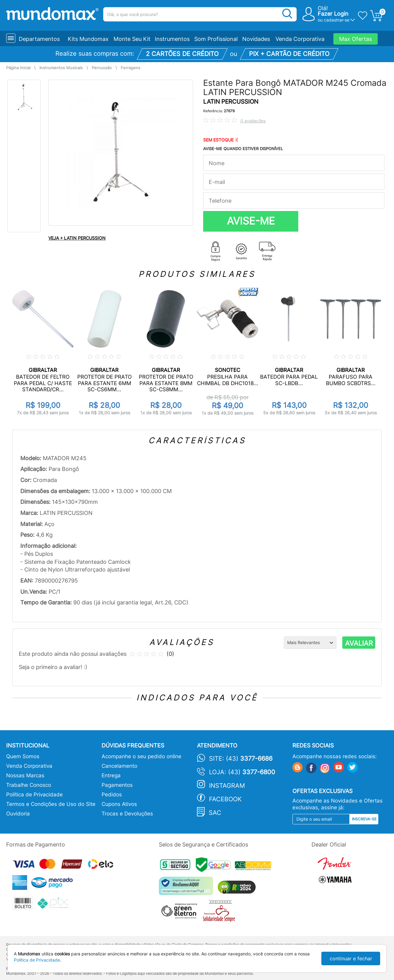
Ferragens (131, 68)
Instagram (227, 786)
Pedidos (112, 795)
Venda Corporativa (300, 39)
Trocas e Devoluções (127, 814)
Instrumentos (172, 39)
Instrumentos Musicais (61, 68)
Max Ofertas (356, 39)
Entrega (111, 775)
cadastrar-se (337, 20)
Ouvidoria (18, 814)
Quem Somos (23, 756)
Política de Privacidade (34, 795)
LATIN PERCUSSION (231, 102)
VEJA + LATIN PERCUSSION (77, 238)
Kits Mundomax (88, 39)
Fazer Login (333, 14)
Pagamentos (117, 785)
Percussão (102, 68)
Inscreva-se (364, 819)
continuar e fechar (351, 958)
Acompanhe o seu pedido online (141, 756)
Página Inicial (18, 68)
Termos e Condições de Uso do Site (51, 804)
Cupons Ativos (119, 804)
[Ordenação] (310, 643)
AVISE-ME (251, 221)
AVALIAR (359, 643)
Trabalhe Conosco (29, 785)
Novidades (256, 39)
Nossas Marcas (25, 775)
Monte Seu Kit (132, 39)
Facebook (225, 799)
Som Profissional (216, 39)
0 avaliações (253, 121)
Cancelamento (119, 766)
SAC (215, 813)
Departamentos (39, 39)
